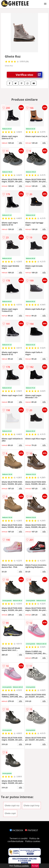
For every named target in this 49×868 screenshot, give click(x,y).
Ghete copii (10, 813)
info (21, 143)
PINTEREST (31, 830)
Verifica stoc (29, 75)
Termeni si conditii (19, 838)
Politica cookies (33, 841)
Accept (35, 866)
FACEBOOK (16, 830)
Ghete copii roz (12, 805)
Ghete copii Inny (31, 805)
